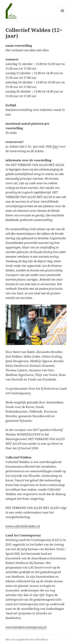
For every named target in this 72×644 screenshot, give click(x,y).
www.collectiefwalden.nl (23, 526)
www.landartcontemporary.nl (26, 627)
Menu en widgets (62, 15)
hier (55, 146)
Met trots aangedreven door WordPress (27, 640)
